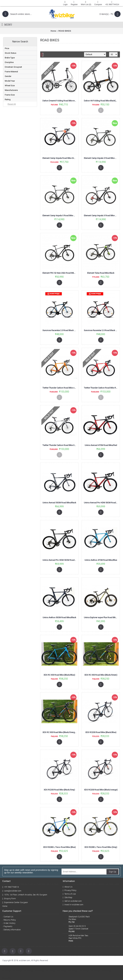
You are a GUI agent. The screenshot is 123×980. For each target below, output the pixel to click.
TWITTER (13, 156)
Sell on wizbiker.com (72, 901)
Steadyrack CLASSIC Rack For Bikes (79, 918)
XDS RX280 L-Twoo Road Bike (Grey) (101, 847)
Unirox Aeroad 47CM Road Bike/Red (101, 445)
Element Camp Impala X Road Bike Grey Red (101, 216)
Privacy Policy (70, 890)
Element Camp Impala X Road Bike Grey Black (101, 158)
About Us (68, 887)
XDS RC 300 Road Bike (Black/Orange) (60, 732)
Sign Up (112, 872)
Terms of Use (69, 894)
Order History (9, 923)
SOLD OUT (14, 79)
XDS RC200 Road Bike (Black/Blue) (101, 732)
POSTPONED (15, 94)
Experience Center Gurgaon (15, 903)
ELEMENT (13, 141)
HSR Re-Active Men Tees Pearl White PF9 (78, 937)
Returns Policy (9, 920)
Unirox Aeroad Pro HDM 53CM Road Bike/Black (60, 560)
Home (53, 31)
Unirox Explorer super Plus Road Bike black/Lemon (101, 617)
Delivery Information (12, 930)
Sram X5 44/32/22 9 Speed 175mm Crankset (78, 927)
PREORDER (14, 75)
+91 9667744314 (11, 887)
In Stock (12, 70)
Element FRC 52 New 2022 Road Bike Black (60, 273)
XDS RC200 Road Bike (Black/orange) (101, 790)
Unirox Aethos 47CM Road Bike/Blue (101, 560)
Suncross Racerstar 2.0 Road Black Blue (60, 330)
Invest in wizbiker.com (73, 905)
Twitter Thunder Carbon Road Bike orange (60, 388)
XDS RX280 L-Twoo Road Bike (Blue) (59, 847)
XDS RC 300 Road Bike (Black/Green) (101, 675)
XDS (11, 166)
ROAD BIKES (65, 31)
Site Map (68, 898)
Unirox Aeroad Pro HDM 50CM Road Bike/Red (101, 503)
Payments (7, 926)
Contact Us (8, 917)
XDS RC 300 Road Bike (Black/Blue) (59, 675)
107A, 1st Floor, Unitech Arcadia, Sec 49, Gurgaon (25, 895)
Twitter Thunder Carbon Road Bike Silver (60, 445)
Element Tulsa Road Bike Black (101, 273)
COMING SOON (16, 84)
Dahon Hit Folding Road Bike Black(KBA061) (101, 101)
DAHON (12, 136)
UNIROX (13, 161)
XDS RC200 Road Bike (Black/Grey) (59, 790)
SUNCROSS (14, 151)
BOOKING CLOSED (17, 89)
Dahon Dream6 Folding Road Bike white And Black (60, 101)
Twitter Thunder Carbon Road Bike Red (101, 388)
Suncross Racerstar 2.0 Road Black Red (101, 330)
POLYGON (13, 146)
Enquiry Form (9, 899)
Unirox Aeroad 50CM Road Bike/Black (59, 503)
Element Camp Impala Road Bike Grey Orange (60, 158)
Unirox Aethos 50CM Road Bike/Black (59, 617)
